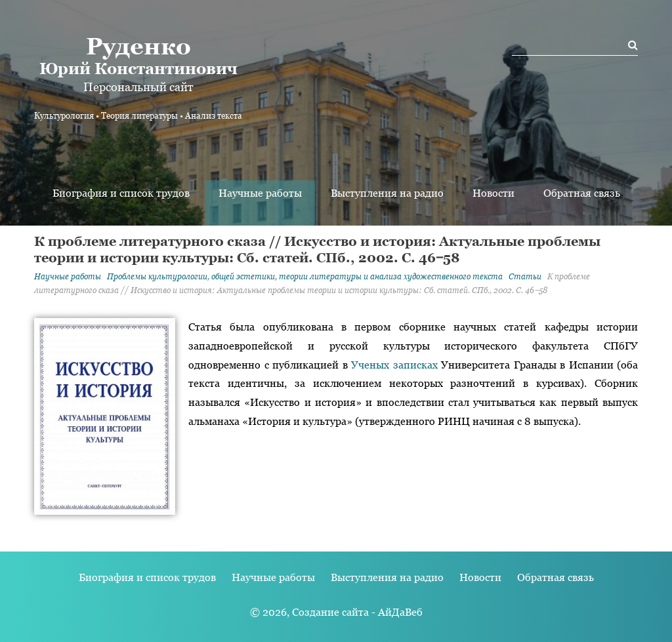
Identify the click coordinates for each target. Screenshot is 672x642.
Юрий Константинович (138, 55)
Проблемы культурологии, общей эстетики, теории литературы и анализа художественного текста (305, 277)
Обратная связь (582, 193)
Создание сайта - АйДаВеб (357, 612)
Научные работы (260, 193)
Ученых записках (394, 365)
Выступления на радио (387, 193)
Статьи (525, 277)
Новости (493, 193)
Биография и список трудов (121, 193)
